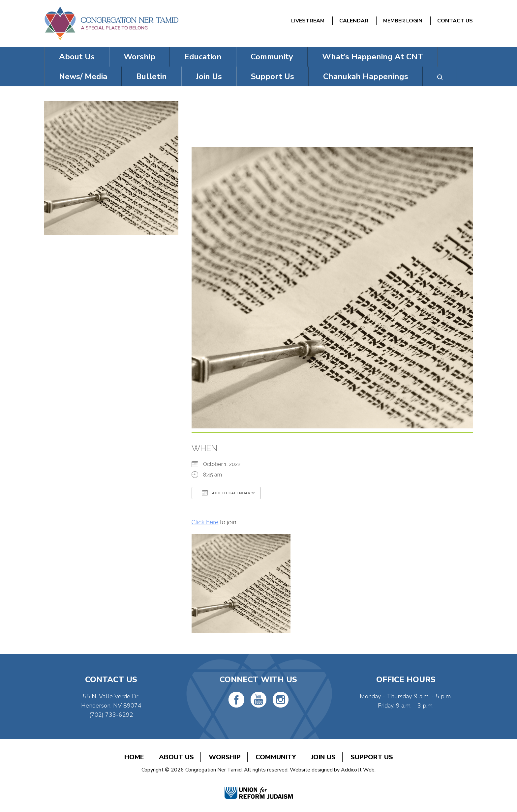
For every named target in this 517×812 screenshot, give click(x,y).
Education (203, 57)
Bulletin (152, 76)
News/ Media (83, 76)
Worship (139, 57)
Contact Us (455, 21)
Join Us (209, 76)
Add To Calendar (226, 493)
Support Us (273, 76)
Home (134, 757)
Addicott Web (358, 770)
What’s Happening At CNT (373, 57)
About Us (77, 57)
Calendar (354, 21)
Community (272, 57)
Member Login (403, 21)
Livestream (308, 21)
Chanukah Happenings (366, 76)
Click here (205, 522)
